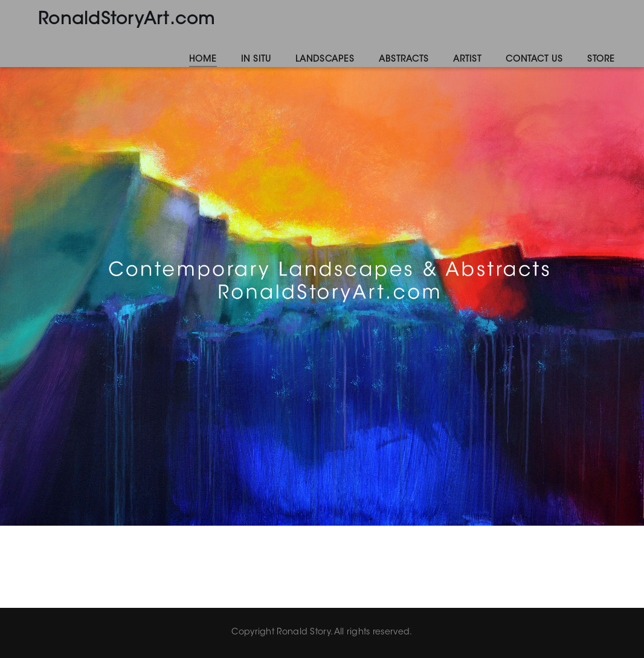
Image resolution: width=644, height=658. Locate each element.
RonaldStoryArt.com (127, 20)
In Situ (256, 60)
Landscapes (325, 60)
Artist (467, 60)
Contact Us (534, 60)
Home (203, 60)
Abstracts (404, 60)
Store (601, 60)
